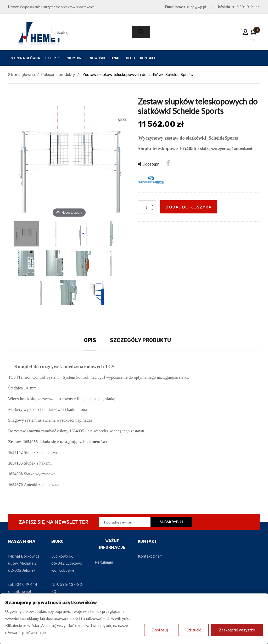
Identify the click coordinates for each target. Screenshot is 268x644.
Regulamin (104, 562)
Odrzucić (193, 630)
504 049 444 (26, 584)
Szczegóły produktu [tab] (140, 340)
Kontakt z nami (151, 556)
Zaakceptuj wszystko (237, 630)
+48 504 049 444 (246, 7)
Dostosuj (160, 630)
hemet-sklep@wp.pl (191, 7)
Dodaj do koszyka (189, 207)
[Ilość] (147, 207)
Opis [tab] (90, 340)
